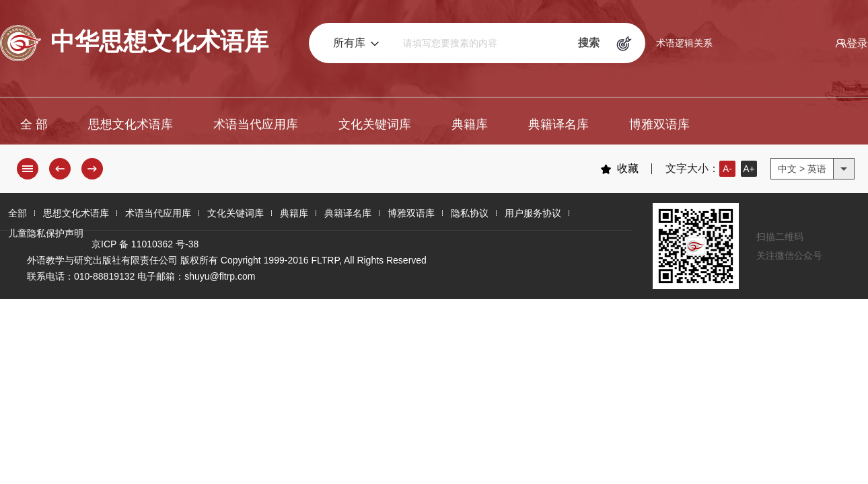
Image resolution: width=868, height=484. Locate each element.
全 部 (34, 124)
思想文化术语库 (131, 124)
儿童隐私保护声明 (46, 233)
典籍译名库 (558, 124)
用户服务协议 (533, 213)
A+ (749, 169)
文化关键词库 (375, 124)
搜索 (589, 43)
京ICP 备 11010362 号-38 (145, 244)
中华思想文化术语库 (134, 43)
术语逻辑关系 (684, 43)
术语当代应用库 (256, 124)
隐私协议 (470, 213)
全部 (17, 213)
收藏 (619, 169)
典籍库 (470, 124)
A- (727, 169)
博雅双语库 (659, 124)
